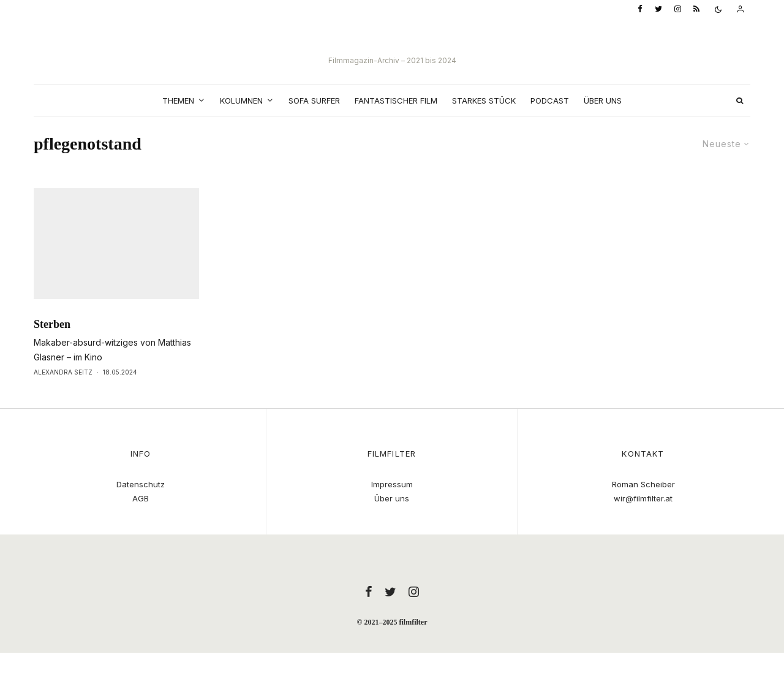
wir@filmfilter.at (643, 498)
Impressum (392, 484)
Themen (178, 101)
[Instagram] (678, 10)
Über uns (603, 101)
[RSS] (696, 10)
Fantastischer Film (396, 101)
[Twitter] (658, 10)
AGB (141, 498)
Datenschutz (141, 484)
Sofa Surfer (314, 101)
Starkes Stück (484, 101)
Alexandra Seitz (63, 395)
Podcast (550, 101)
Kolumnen (241, 101)
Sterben (52, 347)
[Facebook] (640, 10)
